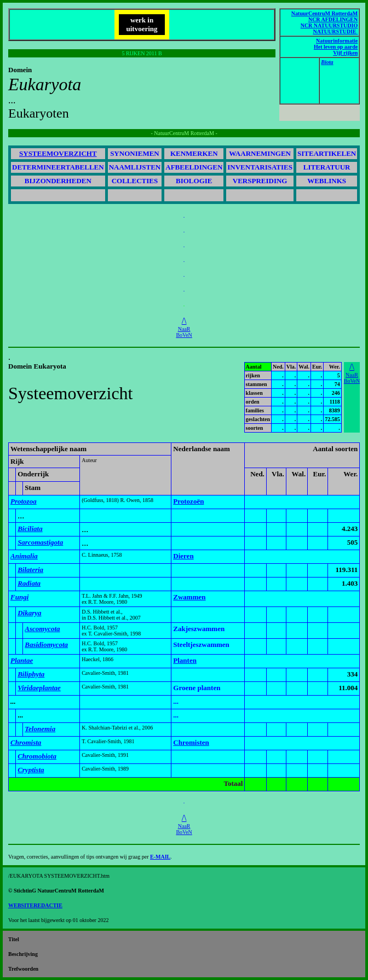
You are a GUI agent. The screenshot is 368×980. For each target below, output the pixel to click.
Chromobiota (37, 756)
